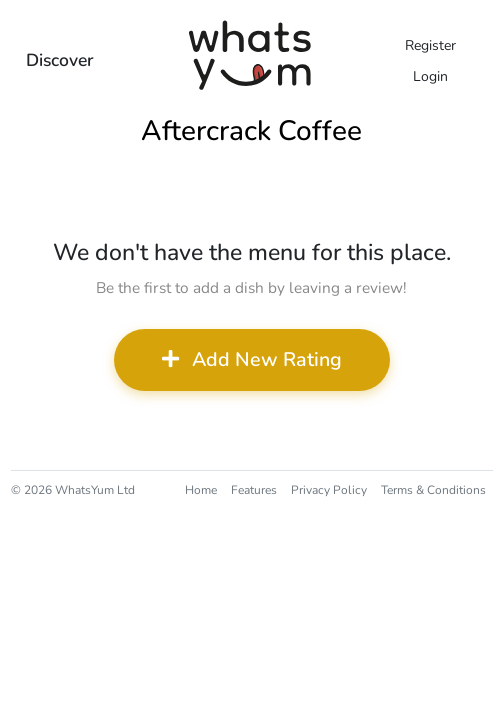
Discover (60, 60)
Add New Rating (252, 359)
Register (430, 45)
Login (430, 76)
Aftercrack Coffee (251, 131)
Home (201, 490)
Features (254, 490)
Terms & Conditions (433, 490)
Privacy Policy (329, 490)
